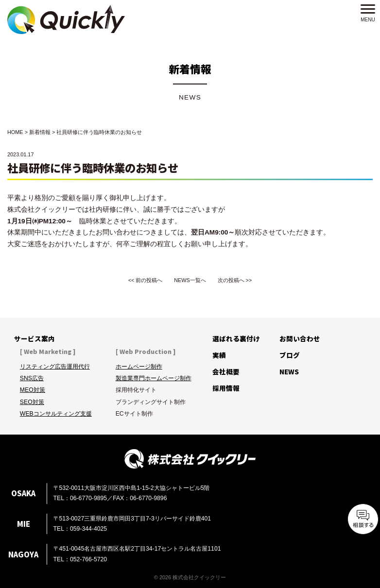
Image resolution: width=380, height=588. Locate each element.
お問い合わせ (300, 338)
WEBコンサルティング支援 (56, 414)
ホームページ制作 (139, 367)
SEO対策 (32, 402)
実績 (219, 355)
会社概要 (226, 371)
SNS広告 (32, 378)
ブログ (290, 355)
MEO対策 (33, 390)
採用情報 (226, 388)
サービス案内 (35, 338)
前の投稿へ (149, 280)
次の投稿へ (231, 280)
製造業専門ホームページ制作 (154, 378)
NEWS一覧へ (190, 280)
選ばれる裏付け (236, 338)
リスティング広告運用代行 (55, 367)
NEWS (289, 371)
